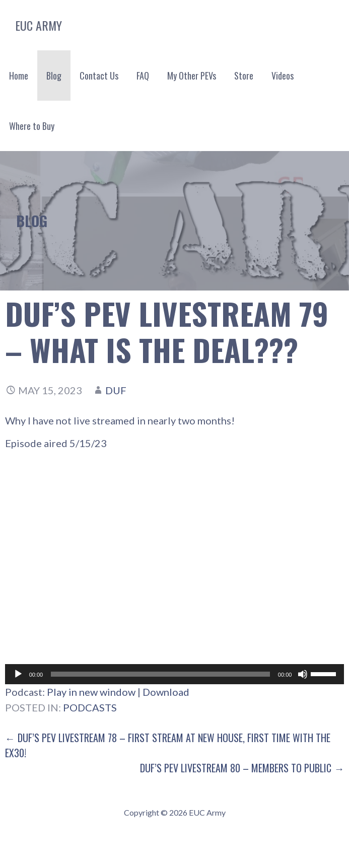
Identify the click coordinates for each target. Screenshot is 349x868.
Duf (116, 390)
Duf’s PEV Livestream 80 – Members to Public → (242, 768)
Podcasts (90, 707)
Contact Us (99, 76)
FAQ (143, 76)
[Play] (18, 674)
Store (244, 76)
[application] (175, 674)
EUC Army (39, 25)
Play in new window (91, 692)
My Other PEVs (192, 76)
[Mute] (303, 674)
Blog (54, 76)
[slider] (160, 674)
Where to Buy (32, 126)
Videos (283, 76)
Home (19, 76)
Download (166, 692)
